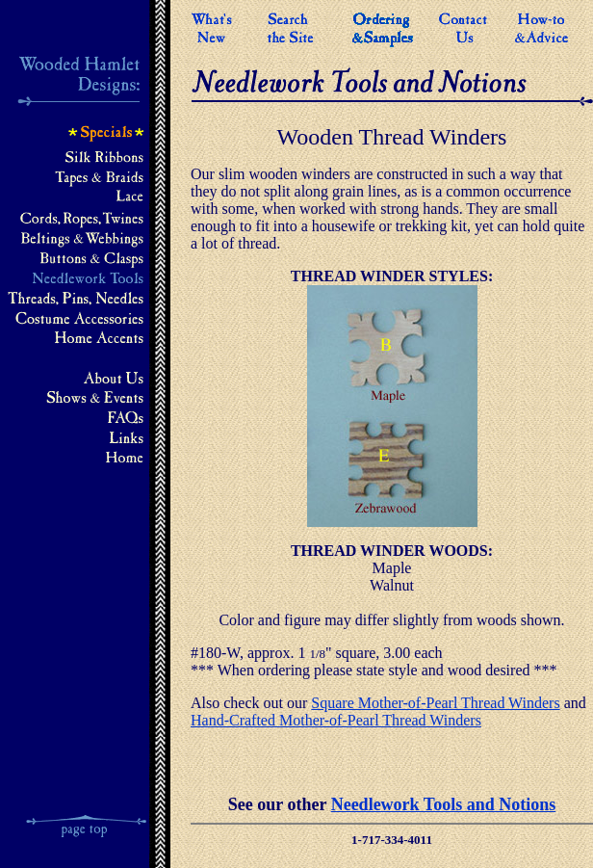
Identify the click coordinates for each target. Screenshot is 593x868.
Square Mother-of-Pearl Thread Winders (435, 703)
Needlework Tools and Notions (444, 804)
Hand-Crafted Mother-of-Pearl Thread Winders (336, 720)
